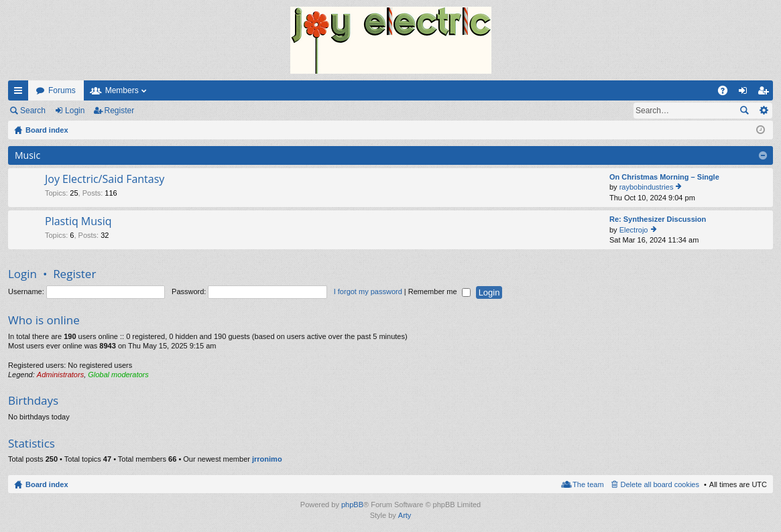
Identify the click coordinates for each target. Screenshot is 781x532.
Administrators (60, 375)
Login (75, 111)
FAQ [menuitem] (727, 93)
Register (120, 111)
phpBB (352, 505)
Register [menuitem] (766, 93)
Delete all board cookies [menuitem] (660, 484)
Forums (62, 90)
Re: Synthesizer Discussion (658, 219)
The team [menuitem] (588, 484)
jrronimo (267, 459)
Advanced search (763, 111)
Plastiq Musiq (78, 222)
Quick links (21, 93)
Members (122, 90)
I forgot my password (368, 291)
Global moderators (118, 375)
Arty (405, 515)
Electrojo (634, 230)
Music (27, 155)
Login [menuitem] (746, 93)
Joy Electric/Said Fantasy (105, 180)
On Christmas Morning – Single (664, 177)
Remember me (439, 291)
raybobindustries (647, 187)
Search (33, 111)
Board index (47, 484)
